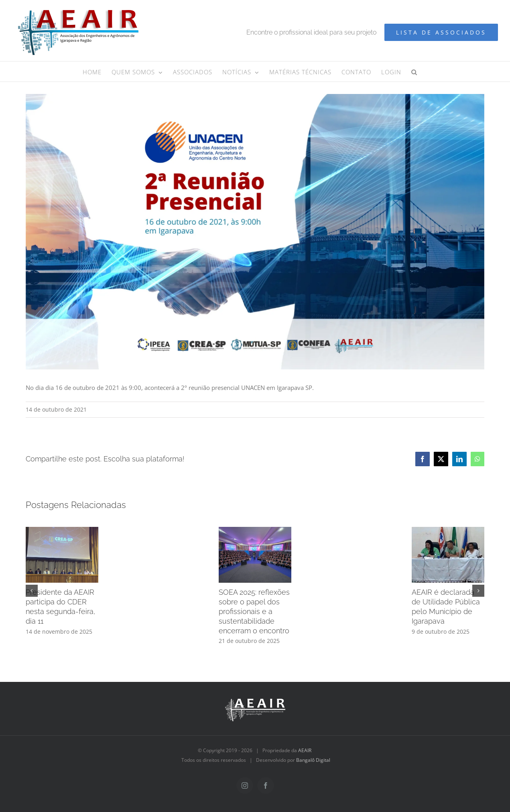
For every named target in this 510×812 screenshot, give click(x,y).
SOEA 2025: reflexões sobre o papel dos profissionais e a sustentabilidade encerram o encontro (254, 611)
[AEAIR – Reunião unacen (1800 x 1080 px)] (255, 232)
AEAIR (305, 750)
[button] (414, 71)
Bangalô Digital (313, 760)
